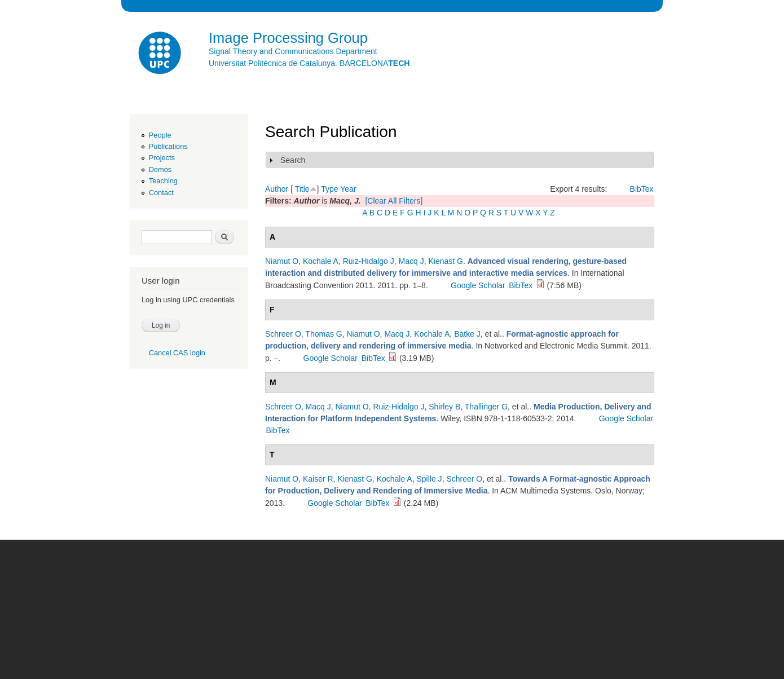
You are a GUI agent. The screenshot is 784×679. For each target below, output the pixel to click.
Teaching (163, 181)
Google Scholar (478, 285)
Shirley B (444, 407)
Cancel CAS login (177, 353)
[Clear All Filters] (394, 201)
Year (348, 189)
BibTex (642, 189)
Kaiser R (318, 479)
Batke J (467, 334)
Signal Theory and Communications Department (293, 51)
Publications (168, 146)
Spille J (429, 479)
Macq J (411, 261)
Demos (160, 169)
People (160, 135)
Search (293, 160)
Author (277, 189)
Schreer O (283, 334)
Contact (161, 193)
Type (329, 189)
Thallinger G (486, 407)
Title (302, 189)
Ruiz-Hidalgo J (369, 261)
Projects (162, 158)
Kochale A (321, 261)
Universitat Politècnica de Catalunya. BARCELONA (309, 63)
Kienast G (445, 261)
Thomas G (323, 334)
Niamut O (282, 261)
